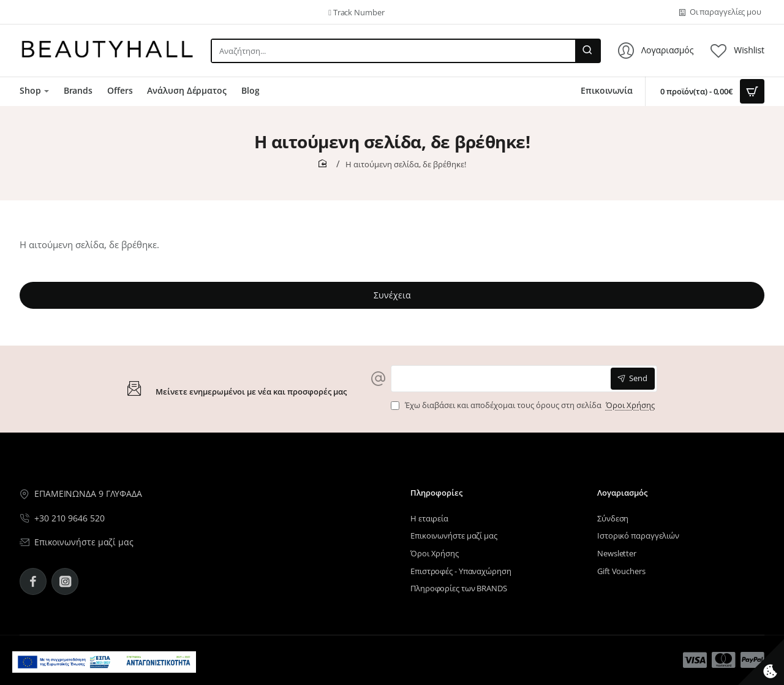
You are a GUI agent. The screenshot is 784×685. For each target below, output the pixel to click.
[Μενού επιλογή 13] (724, 660)
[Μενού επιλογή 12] (695, 660)
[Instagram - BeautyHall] (65, 581)
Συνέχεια (392, 295)
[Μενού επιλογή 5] (29, 12)
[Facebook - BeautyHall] (33, 581)
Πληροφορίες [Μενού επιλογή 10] (436, 493)
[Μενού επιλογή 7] (34, 91)
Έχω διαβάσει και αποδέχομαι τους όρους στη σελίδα (524, 405)
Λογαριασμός (622, 493)
